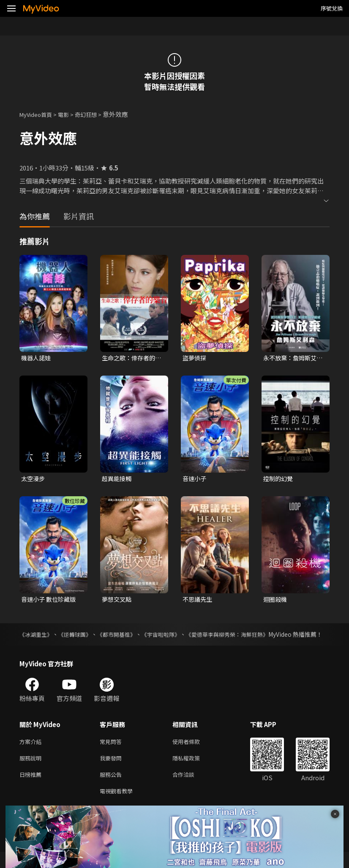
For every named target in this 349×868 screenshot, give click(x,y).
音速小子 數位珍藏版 (50, 601)
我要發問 (112, 771)
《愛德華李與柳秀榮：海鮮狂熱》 (243, 636)
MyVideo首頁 (39, 114)
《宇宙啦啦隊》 (171, 636)
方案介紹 (32, 753)
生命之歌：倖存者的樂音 (130, 358)
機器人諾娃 (37, 358)
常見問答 (112, 753)
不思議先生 (198, 601)
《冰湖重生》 (37, 636)
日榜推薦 (32, 788)
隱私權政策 (193, 771)
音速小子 (195, 480)
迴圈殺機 (276, 601)
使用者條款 (193, 753)
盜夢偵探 (195, 358)
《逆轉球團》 (79, 636)
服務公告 (112, 788)
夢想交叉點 (118, 601)
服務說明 (32, 771)
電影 (70, 114)
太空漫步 (34, 480)
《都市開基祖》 (123, 636)
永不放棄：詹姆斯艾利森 (292, 358)
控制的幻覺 (279, 480)
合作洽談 (190, 788)
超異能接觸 (118, 480)
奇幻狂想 (95, 114)
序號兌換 (332, 8)
